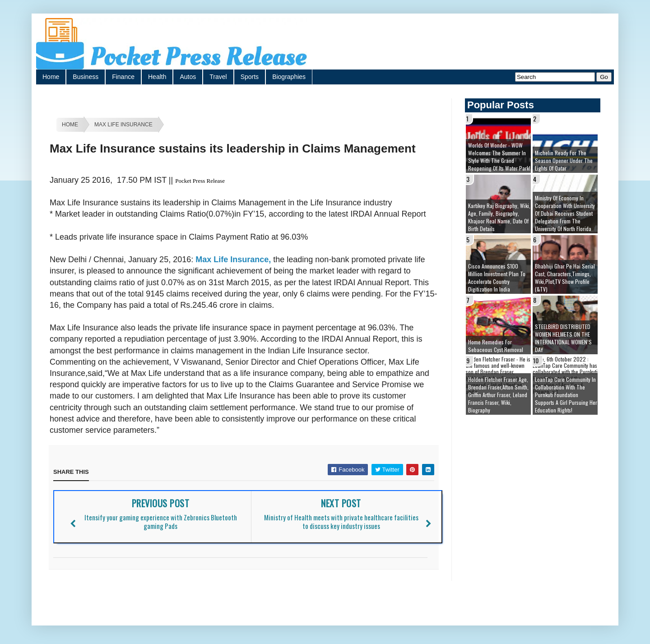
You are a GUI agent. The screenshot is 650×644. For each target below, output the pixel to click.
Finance (123, 77)
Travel (218, 77)
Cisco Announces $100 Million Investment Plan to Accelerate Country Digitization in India (497, 278)
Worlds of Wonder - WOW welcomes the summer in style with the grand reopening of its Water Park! (499, 157)
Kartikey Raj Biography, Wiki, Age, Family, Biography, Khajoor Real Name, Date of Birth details (499, 217)
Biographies (289, 77)
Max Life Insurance (123, 125)
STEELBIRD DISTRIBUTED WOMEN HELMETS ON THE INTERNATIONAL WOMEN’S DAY (563, 338)
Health (157, 77)
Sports (250, 77)
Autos (188, 77)
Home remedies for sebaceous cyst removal (496, 346)
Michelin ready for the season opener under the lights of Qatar (564, 160)
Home (51, 77)
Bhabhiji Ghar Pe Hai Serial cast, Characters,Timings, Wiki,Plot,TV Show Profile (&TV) (565, 278)
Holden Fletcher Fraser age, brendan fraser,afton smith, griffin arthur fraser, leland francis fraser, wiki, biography (498, 395)
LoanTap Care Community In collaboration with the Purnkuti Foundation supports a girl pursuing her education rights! (566, 395)
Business (86, 77)
